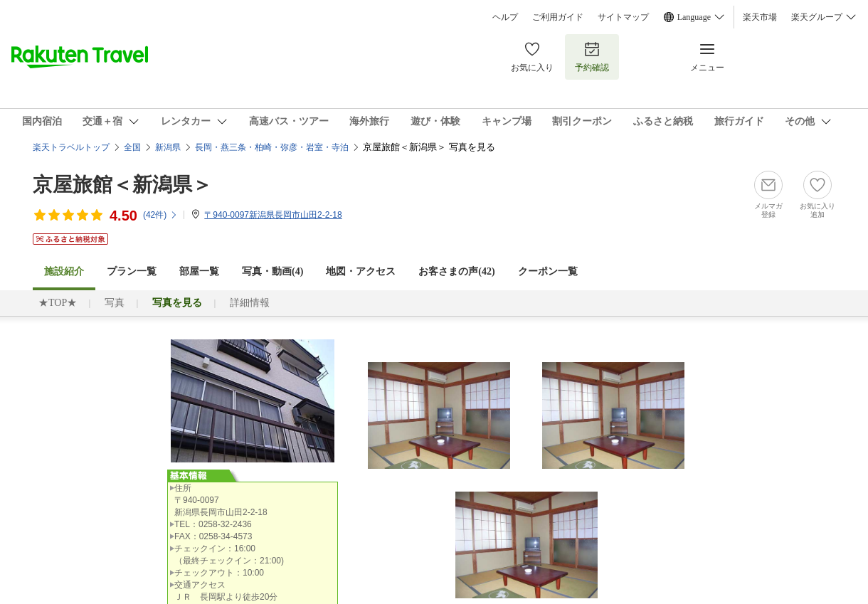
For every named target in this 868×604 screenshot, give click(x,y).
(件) (160, 215)
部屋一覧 (199, 271)
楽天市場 (760, 17)
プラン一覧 (132, 271)
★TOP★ (58, 303)
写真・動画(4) (272, 271)
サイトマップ (623, 17)
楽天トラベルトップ (71, 147)
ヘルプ (505, 17)
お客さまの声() (456, 271)
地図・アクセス (361, 271)
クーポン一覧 (548, 271)
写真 (115, 303)
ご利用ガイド (558, 17)
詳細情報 (250, 303)
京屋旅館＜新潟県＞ (122, 185)
